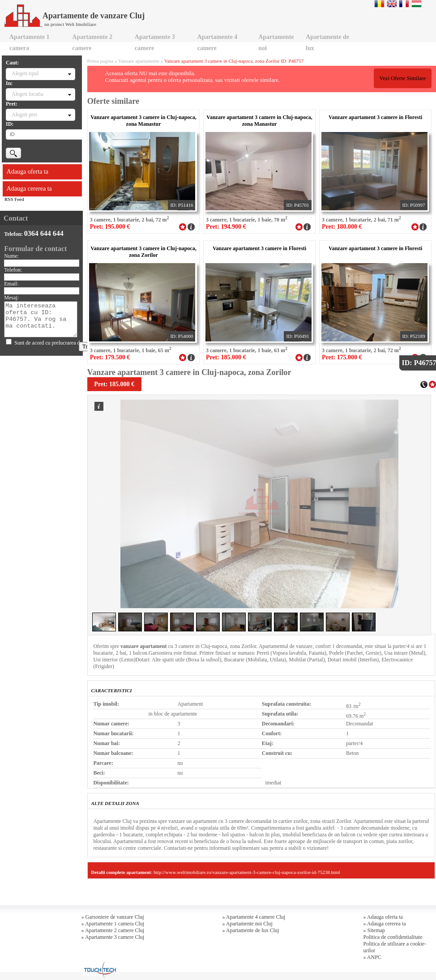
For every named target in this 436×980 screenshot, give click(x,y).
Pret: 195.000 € (110, 227)
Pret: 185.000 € (226, 357)
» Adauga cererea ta (385, 924)
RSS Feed (14, 199)
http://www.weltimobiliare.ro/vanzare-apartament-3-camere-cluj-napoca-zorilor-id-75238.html (247, 872)
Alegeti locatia (27, 94)
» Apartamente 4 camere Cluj (254, 917)
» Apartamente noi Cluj (248, 924)
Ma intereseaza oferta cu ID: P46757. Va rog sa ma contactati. (41, 319)
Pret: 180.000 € (342, 227)
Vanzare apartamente (139, 61)
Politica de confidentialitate (393, 937)
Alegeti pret (24, 115)
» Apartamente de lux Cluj (251, 930)
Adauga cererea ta (29, 189)
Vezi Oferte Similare (402, 78)
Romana (379, 4)
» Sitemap (374, 930)
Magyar (417, 4)
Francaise (404, 4)
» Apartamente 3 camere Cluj (113, 937)
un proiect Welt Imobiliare (70, 24)
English (392, 4)
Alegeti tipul (25, 73)
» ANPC (372, 957)
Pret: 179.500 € (110, 357)
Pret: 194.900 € (226, 227)
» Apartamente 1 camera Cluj (113, 924)
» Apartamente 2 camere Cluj (113, 930)
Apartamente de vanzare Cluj (75, 16)
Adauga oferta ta (28, 172)
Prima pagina (100, 61)
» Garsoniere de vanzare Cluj (113, 917)
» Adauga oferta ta (383, 917)
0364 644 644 (44, 233)
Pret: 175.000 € (342, 357)
